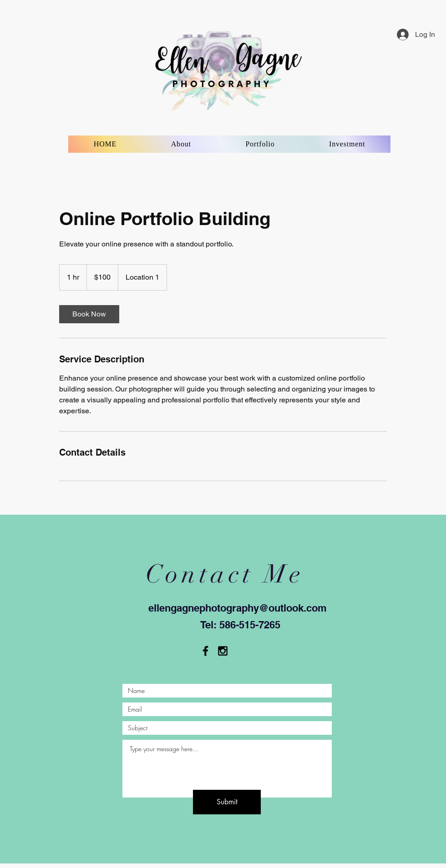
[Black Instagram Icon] (223, 651)
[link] (89, 314)
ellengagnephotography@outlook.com (238, 608)
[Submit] (227, 802)
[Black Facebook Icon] (205, 651)
